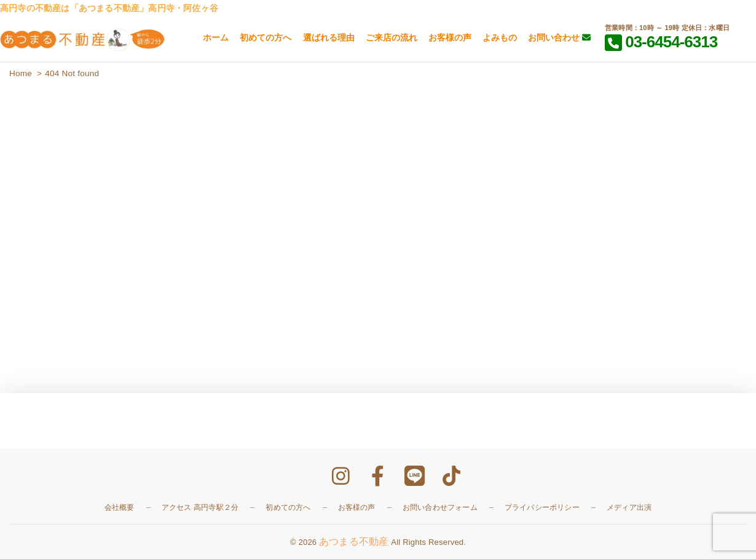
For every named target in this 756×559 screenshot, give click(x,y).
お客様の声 (450, 37)
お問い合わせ (559, 37)
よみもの (500, 37)
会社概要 (120, 507)
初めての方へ (266, 37)
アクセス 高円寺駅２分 (200, 507)
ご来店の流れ (392, 37)
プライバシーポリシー (542, 507)
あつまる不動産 (354, 541)
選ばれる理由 (329, 37)
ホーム (216, 37)
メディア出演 (629, 507)
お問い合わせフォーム (440, 507)
